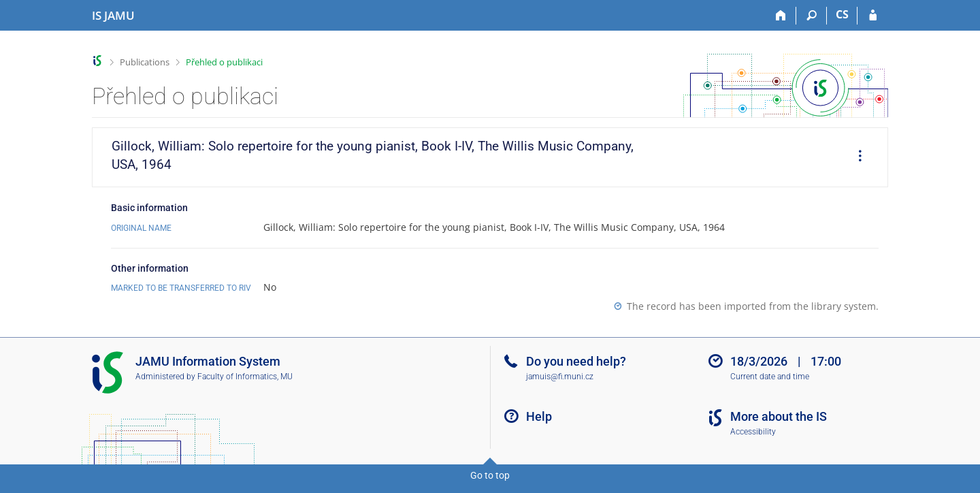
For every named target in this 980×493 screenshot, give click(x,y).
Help (539, 416)
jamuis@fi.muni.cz (560, 377)
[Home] (781, 16)
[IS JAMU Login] (873, 16)
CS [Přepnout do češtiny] (842, 14)
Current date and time (770, 377)
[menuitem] (855, 157)
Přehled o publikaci (224, 62)
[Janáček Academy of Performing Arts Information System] (113, 16)
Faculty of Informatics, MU (245, 377)
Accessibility (753, 432)
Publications (145, 62)
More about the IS (779, 416)
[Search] (812, 16)
